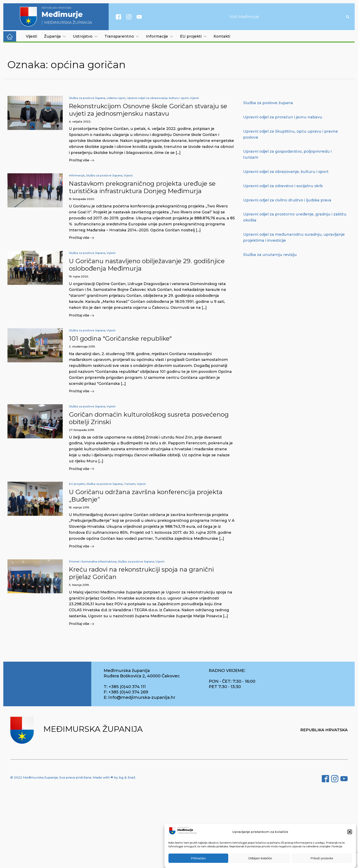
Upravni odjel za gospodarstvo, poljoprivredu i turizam (287, 154)
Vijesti (31, 36)
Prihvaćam (198, 858)
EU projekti (193, 36)
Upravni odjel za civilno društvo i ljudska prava (287, 200)
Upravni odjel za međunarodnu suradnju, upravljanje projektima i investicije (294, 237)
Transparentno (122, 36)
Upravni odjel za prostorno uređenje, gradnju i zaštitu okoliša (295, 217)
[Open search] (348, 17)
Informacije (159, 36)
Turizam (130, 484)
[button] (350, 832)
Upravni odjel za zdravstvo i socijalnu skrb (283, 186)
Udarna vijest (116, 98)
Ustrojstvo (85, 36)
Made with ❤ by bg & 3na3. (114, 777)
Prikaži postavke (322, 858)
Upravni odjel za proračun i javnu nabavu (283, 117)
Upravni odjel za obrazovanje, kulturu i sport (158, 98)
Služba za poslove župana (87, 98)
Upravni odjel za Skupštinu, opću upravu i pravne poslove (291, 134)
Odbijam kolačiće (260, 858)
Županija (55, 36)
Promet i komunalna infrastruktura (93, 561)
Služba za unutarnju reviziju (270, 255)
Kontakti (222, 36)
